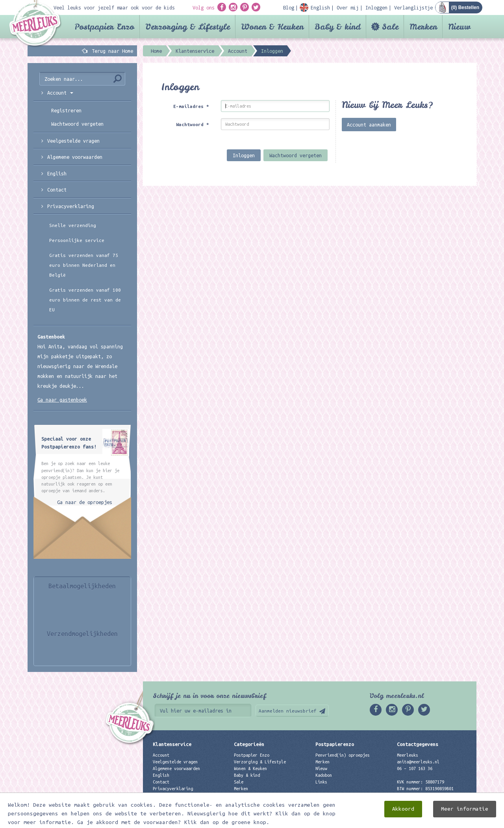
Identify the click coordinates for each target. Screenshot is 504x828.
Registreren (66, 110)
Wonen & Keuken (272, 27)
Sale (390, 27)
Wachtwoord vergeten (296, 155)
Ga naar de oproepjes (85, 502)
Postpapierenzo (335, 744)
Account (161, 755)
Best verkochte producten (262, 795)
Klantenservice (172, 744)
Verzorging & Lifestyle (188, 27)
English (57, 173)
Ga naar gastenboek (62, 400)
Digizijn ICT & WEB (449, 821)
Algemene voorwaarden (75, 157)
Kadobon (324, 775)
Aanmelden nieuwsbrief (288, 711)
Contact (57, 190)
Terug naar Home (111, 51)
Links (321, 782)
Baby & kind (338, 27)
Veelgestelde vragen (175, 762)
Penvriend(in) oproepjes (343, 755)
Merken (423, 27)
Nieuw (459, 27)
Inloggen (244, 155)
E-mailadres (191, 106)
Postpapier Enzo (104, 27)
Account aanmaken (369, 125)
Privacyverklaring (71, 206)
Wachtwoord (193, 124)
